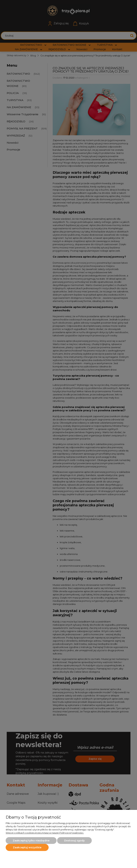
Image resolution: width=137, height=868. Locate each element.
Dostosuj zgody (74, 841)
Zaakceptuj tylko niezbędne (31, 841)
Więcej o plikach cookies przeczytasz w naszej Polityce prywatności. (45, 833)
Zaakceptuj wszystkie (27, 847)
